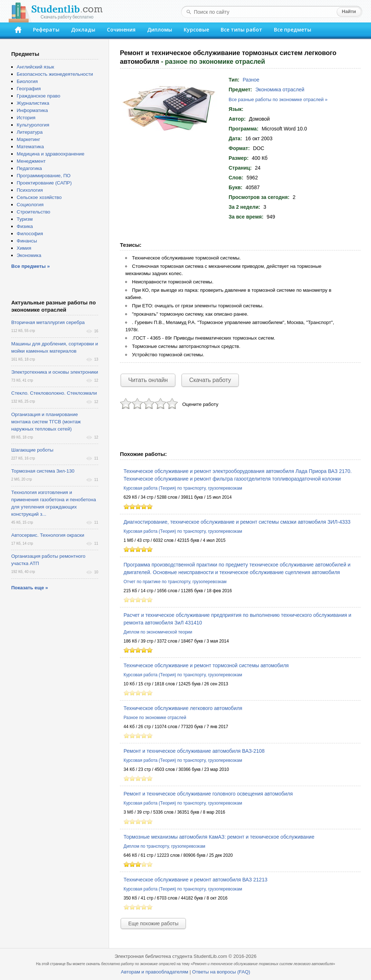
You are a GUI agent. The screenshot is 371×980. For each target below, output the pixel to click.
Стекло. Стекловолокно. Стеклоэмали (54, 393)
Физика (25, 226)
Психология (30, 190)
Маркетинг (28, 139)
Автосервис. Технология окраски (48, 535)
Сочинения (121, 30)
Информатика (32, 110)
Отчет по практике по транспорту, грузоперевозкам (175, 582)
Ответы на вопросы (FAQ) (221, 972)
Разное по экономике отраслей (155, 718)
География (29, 89)
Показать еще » (30, 588)
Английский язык (35, 67)
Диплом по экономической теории (158, 632)
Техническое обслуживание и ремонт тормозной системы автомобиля (206, 665)
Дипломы (160, 30)
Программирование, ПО (44, 176)
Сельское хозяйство (39, 197)
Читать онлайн (148, 380)
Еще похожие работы (153, 923)
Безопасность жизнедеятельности (55, 74)
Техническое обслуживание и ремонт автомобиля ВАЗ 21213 (195, 880)
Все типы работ (241, 30)
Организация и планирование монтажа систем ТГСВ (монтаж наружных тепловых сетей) (46, 422)
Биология (27, 81)
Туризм (25, 219)
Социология (30, 205)
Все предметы (293, 30)
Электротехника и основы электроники (55, 372)
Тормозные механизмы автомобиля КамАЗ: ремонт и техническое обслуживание (219, 837)
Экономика (29, 255)
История (26, 118)
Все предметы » (30, 266)
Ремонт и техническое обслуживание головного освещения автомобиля (208, 794)
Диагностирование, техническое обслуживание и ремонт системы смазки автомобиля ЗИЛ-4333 (237, 522)
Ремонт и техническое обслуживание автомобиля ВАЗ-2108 (194, 751)
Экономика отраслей (280, 90)
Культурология (33, 125)
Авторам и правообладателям (155, 972)
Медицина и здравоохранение (51, 154)
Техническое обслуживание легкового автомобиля (183, 708)
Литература (30, 132)
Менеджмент (31, 161)
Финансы (27, 241)
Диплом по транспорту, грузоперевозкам (164, 846)
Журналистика (33, 103)
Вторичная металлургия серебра (48, 322)
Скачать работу (210, 380)
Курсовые (196, 30)
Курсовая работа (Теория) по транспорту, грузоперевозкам (183, 488)
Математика (30, 147)
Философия (30, 234)
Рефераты (46, 30)
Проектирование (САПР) (44, 183)
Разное (251, 80)
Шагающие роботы (32, 450)
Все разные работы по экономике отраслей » (278, 99)
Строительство (34, 212)
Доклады (83, 30)
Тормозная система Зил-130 (43, 471)
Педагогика (29, 168)
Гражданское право (38, 96)
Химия (24, 248)
